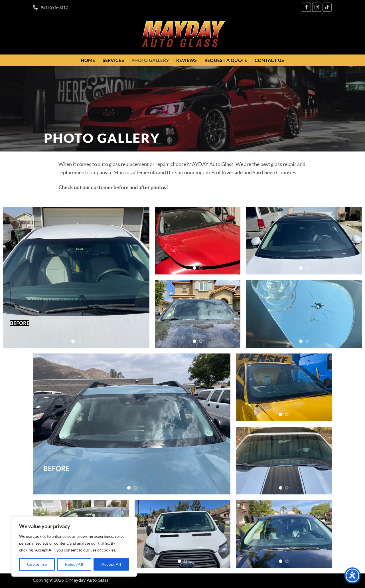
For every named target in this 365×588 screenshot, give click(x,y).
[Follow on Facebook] (306, 7)
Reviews (186, 60)
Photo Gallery (150, 60)
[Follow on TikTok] (327, 7)
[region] (74, 547)
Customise (37, 564)
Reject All (74, 564)
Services (113, 60)
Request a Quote (226, 60)
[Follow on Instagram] (317, 7)
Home (88, 60)
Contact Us (269, 60)
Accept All (111, 564)
